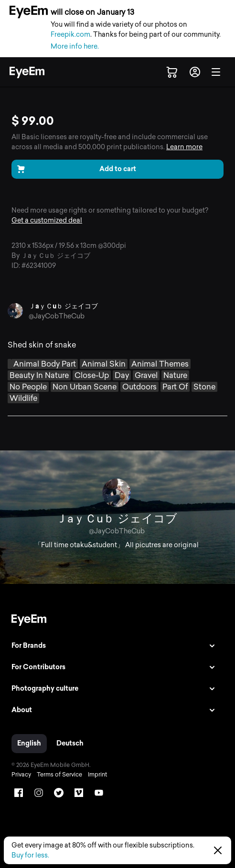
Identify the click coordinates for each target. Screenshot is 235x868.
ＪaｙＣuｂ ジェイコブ (63, 306)
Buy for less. (30, 855)
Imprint (97, 775)
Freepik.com (70, 35)
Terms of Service (59, 775)
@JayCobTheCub (57, 316)
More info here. (75, 46)
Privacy (21, 775)
